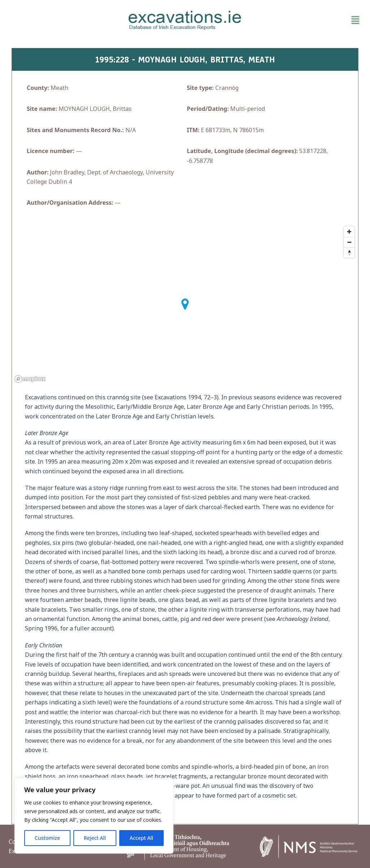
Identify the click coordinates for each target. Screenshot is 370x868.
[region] (94, 816)
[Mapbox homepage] (30, 379)
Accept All (141, 838)
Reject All (95, 838)
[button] (306, 20)
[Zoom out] (349, 242)
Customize (47, 838)
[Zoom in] (349, 232)
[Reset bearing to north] (349, 253)
